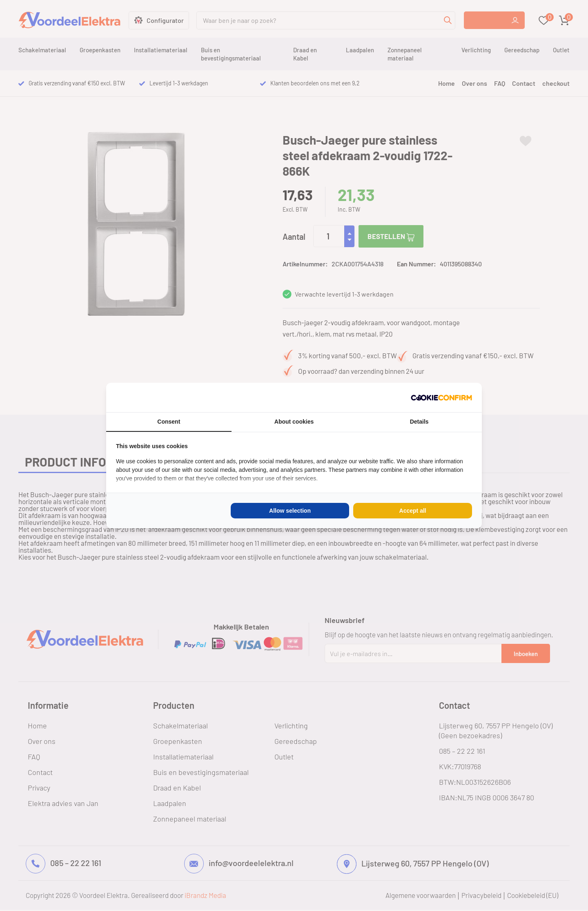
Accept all (413, 511)
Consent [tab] (169, 422)
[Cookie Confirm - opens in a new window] (441, 397)
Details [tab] (419, 422)
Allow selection (290, 511)
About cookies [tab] (294, 422)
